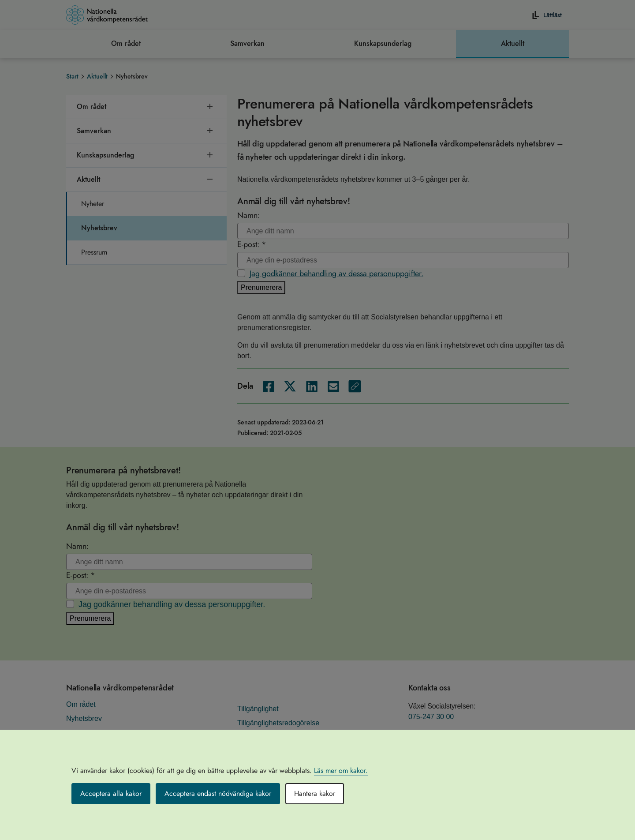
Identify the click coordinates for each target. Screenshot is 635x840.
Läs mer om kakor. (341, 771)
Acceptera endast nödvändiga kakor (218, 793)
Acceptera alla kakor (111, 793)
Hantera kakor (315, 793)
